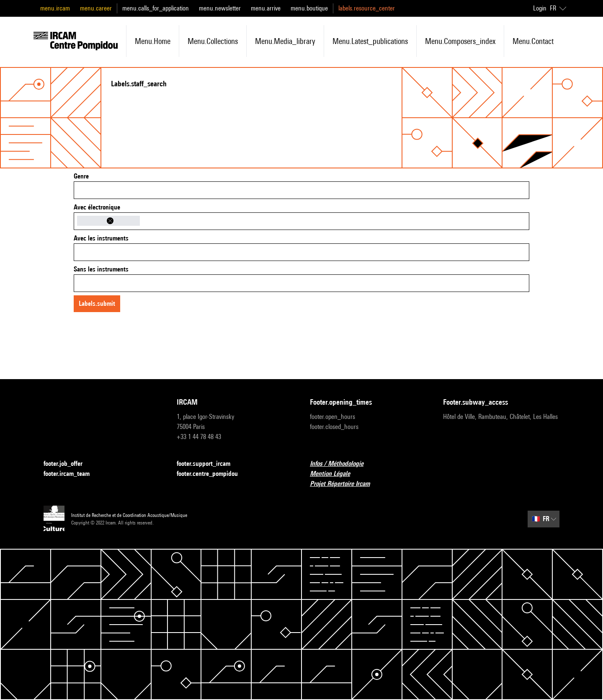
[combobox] (301, 190)
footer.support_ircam (209, 464)
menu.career (96, 8)
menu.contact (533, 41)
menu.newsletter (220, 8)
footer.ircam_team (72, 474)
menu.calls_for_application (156, 8)
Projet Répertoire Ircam (345, 484)
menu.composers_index (460, 41)
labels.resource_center (367, 8)
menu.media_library (285, 41)
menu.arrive (266, 8)
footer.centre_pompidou (212, 474)
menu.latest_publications (370, 41)
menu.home (153, 41)
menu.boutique (309, 8)
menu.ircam (55, 8)
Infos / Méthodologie (342, 464)
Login (540, 8)
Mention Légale (335, 474)
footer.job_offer (68, 464)
